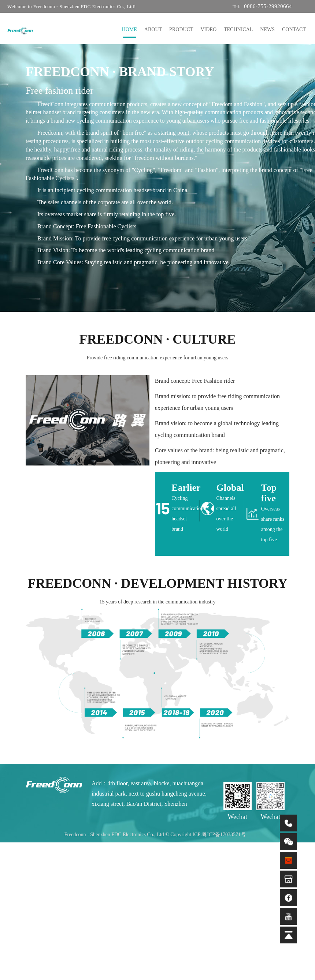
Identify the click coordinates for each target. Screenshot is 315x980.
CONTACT (294, 29)
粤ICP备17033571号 (224, 835)
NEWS (267, 29)
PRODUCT (181, 29)
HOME (129, 29)
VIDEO (208, 29)
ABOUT (153, 29)
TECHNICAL (238, 29)
